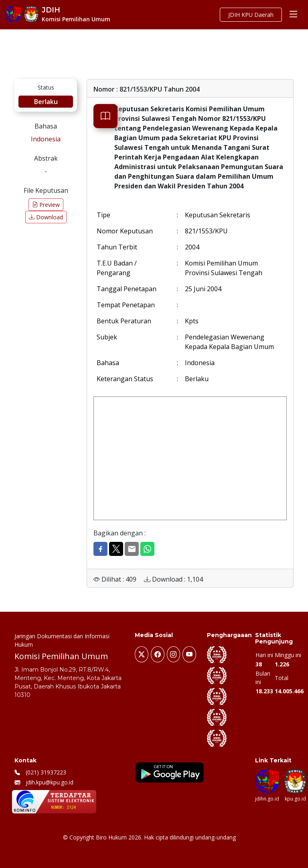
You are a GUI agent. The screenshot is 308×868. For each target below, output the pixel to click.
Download (46, 217)
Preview (46, 205)
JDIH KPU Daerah (251, 15)
